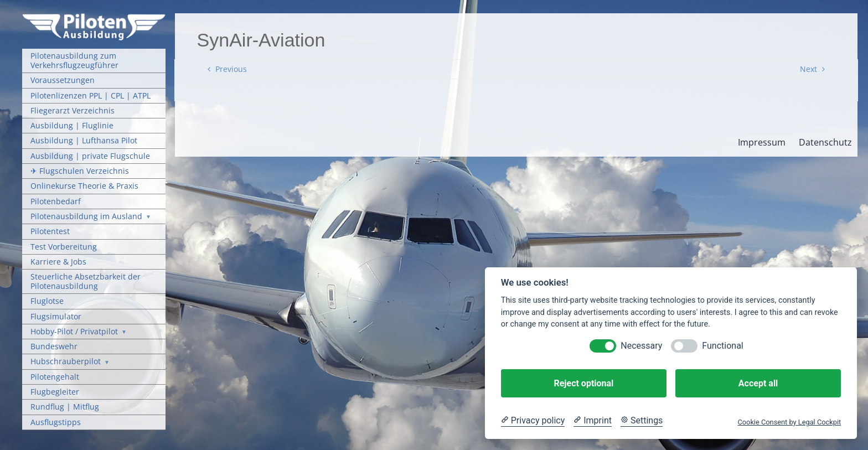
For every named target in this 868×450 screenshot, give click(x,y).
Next (808, 69)
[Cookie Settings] (642, 421)
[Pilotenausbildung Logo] (94, 17)
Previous (231, 69)
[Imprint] (593, 421)
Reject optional (583, 383)
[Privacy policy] (533, 421)
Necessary (641, 346)
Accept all (758, 383)
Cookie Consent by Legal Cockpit (789, 422)
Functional (722, 346)
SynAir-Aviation (261, 40)
